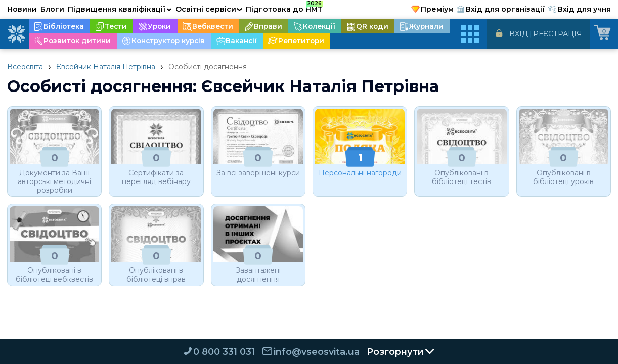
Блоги (52, 9)
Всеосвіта (25, 67)
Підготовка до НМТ (284, 8)
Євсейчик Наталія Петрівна (106, 67)
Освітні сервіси (209, 9)
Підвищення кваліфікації (120, 9)
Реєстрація (558, 34)
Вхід (519, 34)
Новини (22, 9)
